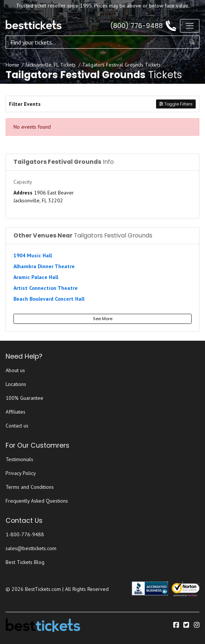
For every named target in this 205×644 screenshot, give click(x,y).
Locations (16, 384)
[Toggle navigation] (190, 26)
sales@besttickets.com (31, 548)
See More (103, 319)
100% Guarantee (24, 398)
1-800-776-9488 (25, 534)
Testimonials (19, 459)
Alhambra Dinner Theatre (44, 266)
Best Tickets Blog (25, 562)
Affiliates (15, 412)
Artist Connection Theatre (46, 288)
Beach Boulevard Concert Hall (49, 299)
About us (15, 370)
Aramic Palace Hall (36, 277)
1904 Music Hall (33, 255)
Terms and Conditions (30, 487)
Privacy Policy (21, 473)
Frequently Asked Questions (37, 501)
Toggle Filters (176, 104)
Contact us (17, 426)
